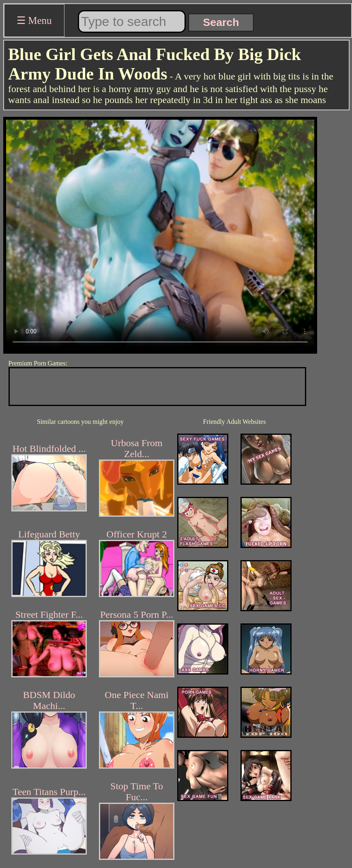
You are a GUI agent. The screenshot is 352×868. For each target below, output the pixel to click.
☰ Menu (34, 20)
